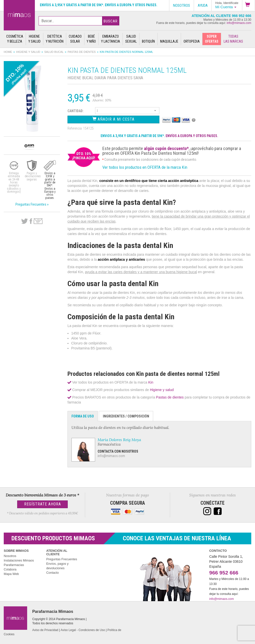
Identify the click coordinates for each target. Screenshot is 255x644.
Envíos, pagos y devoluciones (58, 566)
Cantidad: (76, 111)
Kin (151, 382)
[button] (249, 5)
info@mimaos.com (239, 23)
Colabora (10, 569)
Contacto (53, 573)
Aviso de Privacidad (45, 630)
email (38, 221)
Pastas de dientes (82, 52)
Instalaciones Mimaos (19, 561)
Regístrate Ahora (43, 504)
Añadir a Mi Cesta (113, 119)
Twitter (25, 221)
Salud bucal (54, 52)
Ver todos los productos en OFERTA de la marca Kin (145, 167)
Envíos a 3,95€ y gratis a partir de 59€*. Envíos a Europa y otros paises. (99, 5)
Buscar (111, 21)
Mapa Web (11, 574)
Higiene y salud (28, 52)
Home (8, 52)
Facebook (31, 221)
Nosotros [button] (182, 5)
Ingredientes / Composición (126, 416)
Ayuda (203, 5)
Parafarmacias (14, 565)
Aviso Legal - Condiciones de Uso (83, 630)
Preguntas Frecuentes (62, 559)
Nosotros (10, 556)
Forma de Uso (83, 416)
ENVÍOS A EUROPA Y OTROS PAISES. (192, 136)
